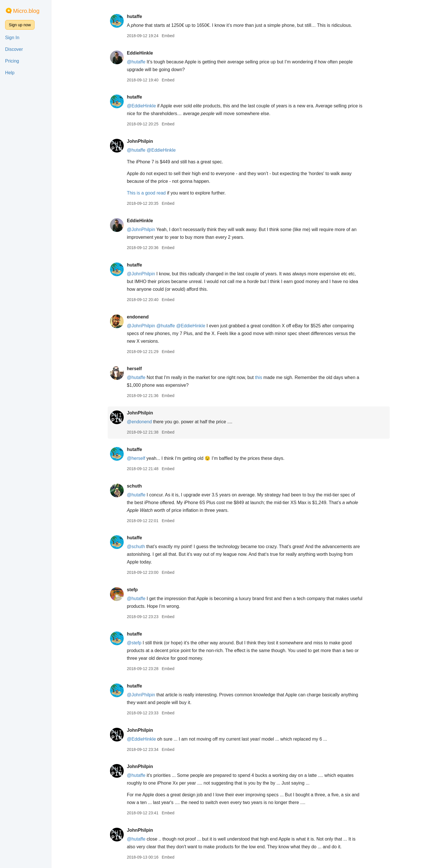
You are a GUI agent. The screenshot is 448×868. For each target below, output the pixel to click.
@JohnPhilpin (142, 229)
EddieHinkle (141, 53)
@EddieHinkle (142, 106)
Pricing (12, 61)
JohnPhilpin (141, 141)
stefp (133, 590)
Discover (14, 49)
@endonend (140, 422)
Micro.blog (26, 11)
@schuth (137, 547)
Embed (169, 36)
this (260, 377)
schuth (135, 486)
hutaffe (135, 16)
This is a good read (147, 193)
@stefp (135, 643)
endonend (139, 317)
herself (135, 369)
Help (10, 73)
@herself (137, 458)
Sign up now (20, 25)
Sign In (12, 38)
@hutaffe (137, 62)
